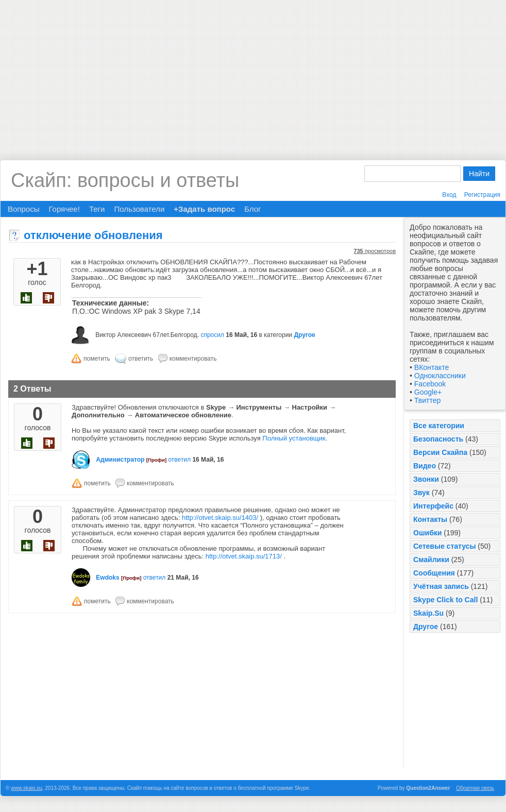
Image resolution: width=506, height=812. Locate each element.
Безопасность (438, 439)
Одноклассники (440, 376)
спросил (212, 335)
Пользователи (139, 209)
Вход (449, 195)
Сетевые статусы (444, 546)
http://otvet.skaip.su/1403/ (220, 518)
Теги (97, 209)
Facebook (430, 384)
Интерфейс (433, 506)
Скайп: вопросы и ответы (125, 180)
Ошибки (427, 533)
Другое (426, 627)
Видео (425, 466)
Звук (421, 493)
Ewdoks (107, 578)
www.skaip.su (27, 788)
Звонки (426, 479)
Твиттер (427, 400)
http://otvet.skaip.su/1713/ (244, 556)
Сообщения (434, 573)
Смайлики (431, 560)
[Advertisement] (253, 72)
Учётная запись (441, 586)
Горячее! (64, 209)
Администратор (120, 460)
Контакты (430, 519)
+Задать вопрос (204, 209)
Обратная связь (475, 788)
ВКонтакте (432, 367)
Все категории (439, 426)
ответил (179, 460)
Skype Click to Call (445, 600)
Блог (252, 209)
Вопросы (23, 209)
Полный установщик (294, 438)
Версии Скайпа (440, 452)
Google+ (428, 392)
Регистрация (482, 195)
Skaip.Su (428, 613)
